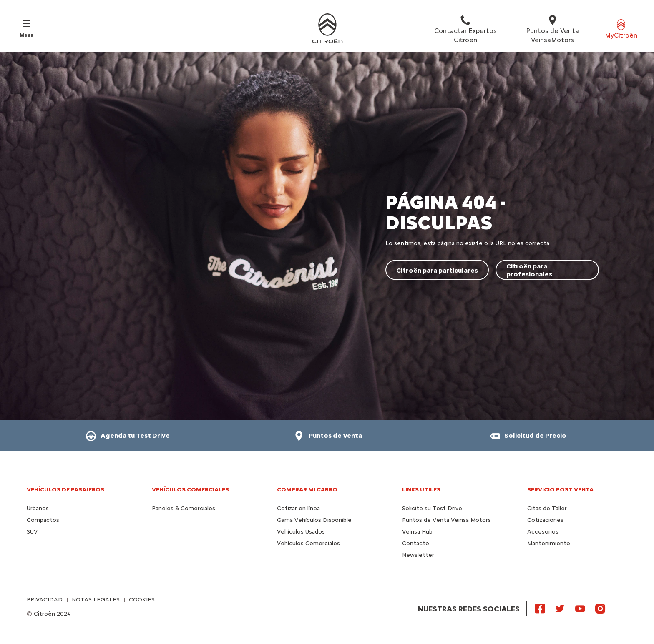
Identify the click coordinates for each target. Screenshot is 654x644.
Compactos (43, 520)
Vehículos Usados (301, 532)
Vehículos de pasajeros (65, 490)
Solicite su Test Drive (432, 508)
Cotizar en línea (298, 508)
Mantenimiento (549, 543)
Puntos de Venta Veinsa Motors (446, 520)
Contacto (416, 543)
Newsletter (418, 555)
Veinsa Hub (417, 532)
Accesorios (543, 532)
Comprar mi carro (307, 490)
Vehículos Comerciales (190, 490)
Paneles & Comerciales (184, 508)
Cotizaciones (545, 520)
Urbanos (38, 508)
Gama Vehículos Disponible (314, 520)
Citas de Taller (547, 508)
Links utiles (421, 490)
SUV (32, 532)
